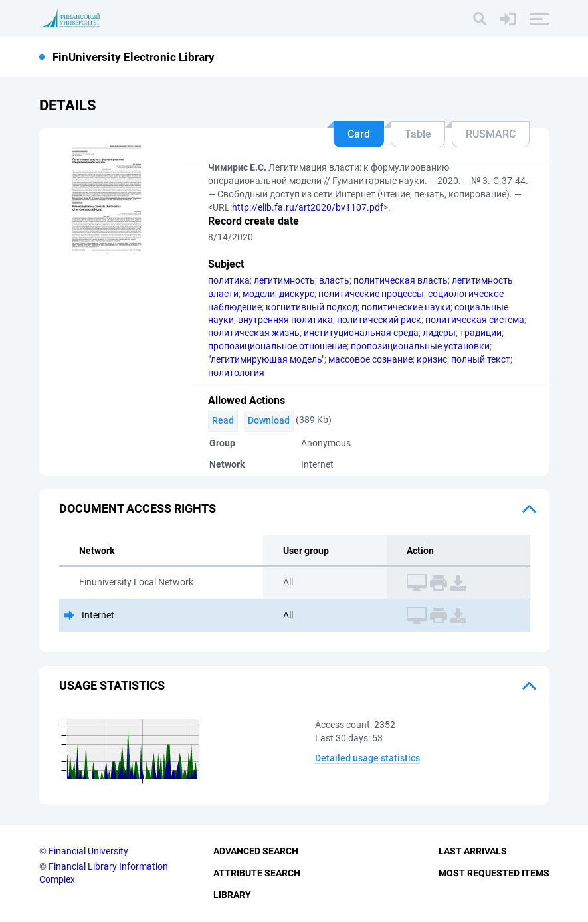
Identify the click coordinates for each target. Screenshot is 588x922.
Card (359, 134)
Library (232, 895)
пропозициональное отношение (277, 346)
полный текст (481, 359)
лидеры (439, 333)
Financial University (88, 851)
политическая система (475, 320)
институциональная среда (361, 333)
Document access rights (138, 508)
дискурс (297, 294)
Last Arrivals (473, 851)
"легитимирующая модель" (266, 359)
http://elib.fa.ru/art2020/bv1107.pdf (308, 207)
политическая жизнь (254, 333)
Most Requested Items (494, 873)
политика (229, 280)
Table (418, 134)
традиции (481, 333)
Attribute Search (257, 873)
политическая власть (401, 280)
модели (259, 294)
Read (223, 420)
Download (269, 420)
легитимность (284, 280)
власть (334, 280)
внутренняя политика (285, 320)
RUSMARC (491, 134)
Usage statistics (112, 685)
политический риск (379, 320)
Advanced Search (256, 851)
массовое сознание (370, 359)
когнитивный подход (312, 307)
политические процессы (371, 294)
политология (236, 373)
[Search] (480, 19)
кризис (432, 359)
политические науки (406, 307)
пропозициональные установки (420, 346)
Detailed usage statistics (367, 758)
